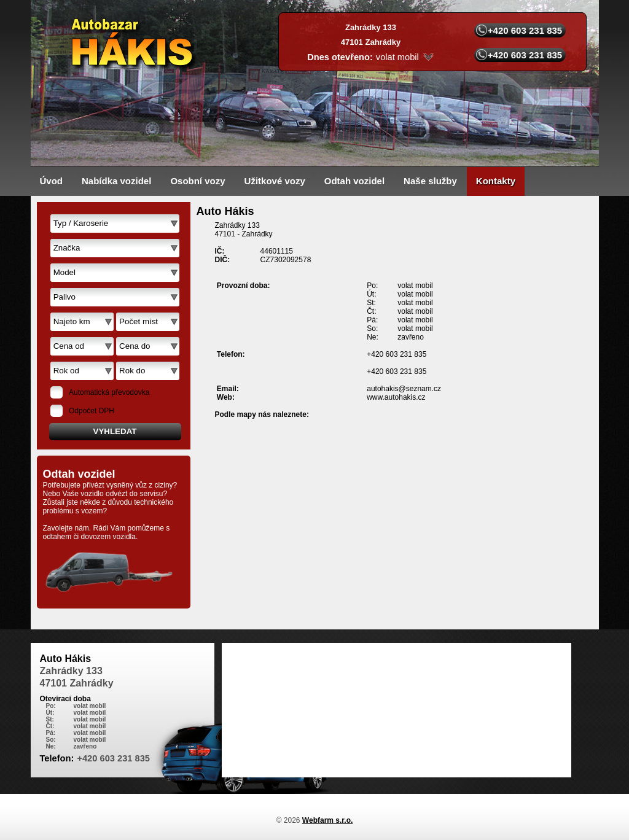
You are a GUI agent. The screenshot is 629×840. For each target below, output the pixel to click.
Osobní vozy (197, 181)
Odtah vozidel (354, 181)
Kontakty (496, 181)
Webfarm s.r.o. (327, 820)
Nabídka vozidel (116, 181)
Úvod (52, 181)
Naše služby (430, 181)
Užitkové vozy (275, 181)
